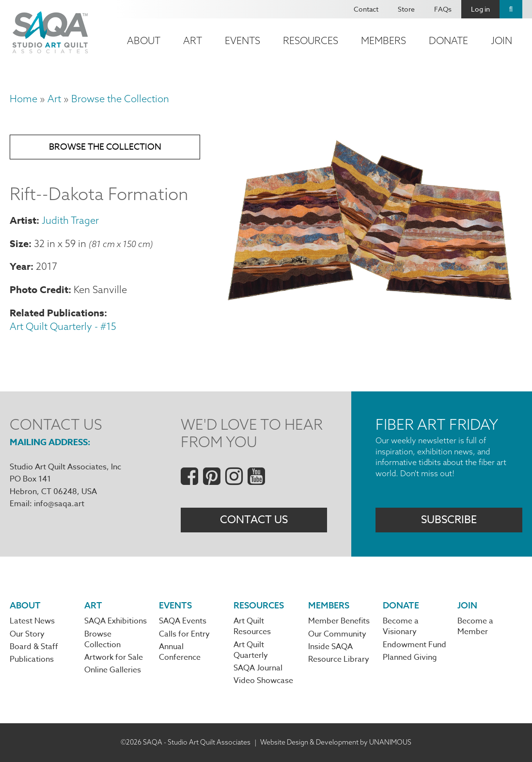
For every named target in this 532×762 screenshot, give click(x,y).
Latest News (32, 621)
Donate (448, 40)
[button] (368, 306)
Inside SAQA (330, 647)
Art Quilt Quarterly (251, 650)
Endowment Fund (415, 645)
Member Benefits (339, 621)
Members (383, 40)
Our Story (27, 634)
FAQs (443, 9)
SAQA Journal (258, 668)
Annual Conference (180, 652)
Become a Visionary (401, 626)
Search (511, 9)
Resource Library (339, 659)
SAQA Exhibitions (116, 621)
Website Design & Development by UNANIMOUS (336, 742)
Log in (480, 9)
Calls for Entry (184, 634)
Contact (366, 9)
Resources (311, 40)
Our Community (337, 634)
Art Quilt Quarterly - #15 (63, 326)
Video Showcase (263, 681)
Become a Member (475, 626)
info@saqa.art (59, 504)
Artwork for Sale (114, 657)
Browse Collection (102, 639)
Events (243, 40)
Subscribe (449, 520)
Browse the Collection (120, 99)
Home (23, 99)
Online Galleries (113, 670)
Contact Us (254, 520)
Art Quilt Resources (252, 626)
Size (19, 243)
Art (193, 40)
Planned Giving (410, 657)
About (144, 40)
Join (501, 40)
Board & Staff (34, 647)
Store (406, 9)
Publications (32, 659)
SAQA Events (183, 621)
